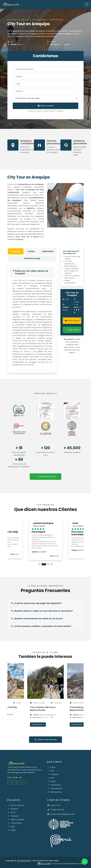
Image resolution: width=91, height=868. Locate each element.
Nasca (51, 781)
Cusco (51, 767)
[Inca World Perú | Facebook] (9, 783)
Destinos (13, 809)
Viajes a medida (16, 819)
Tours (11, 812)
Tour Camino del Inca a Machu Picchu (43, 709)
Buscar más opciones (45, 740)
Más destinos (54, 792)
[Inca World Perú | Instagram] (14, 783)
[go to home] (11, 4)
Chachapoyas (55, 788)
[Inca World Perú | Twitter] (24, 783)
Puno (51, 778)
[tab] (16, 251)
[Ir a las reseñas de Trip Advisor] (19, 411)
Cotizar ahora (72, 321)
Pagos (12, 830)
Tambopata (54, 785)
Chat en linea (72, 330)
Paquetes (13, 816)
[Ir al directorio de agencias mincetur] (72, 428)
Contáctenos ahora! (45, 477)
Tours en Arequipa (15, 239)
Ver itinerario (38, 724)
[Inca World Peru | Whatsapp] (85, 862)
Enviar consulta (45, 106)
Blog (11, 827)
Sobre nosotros (16, 805)
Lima (51, 771)
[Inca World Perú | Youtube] (19, 783)
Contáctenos (15, 823)
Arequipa (53, 774)
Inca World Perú (24, 861)
